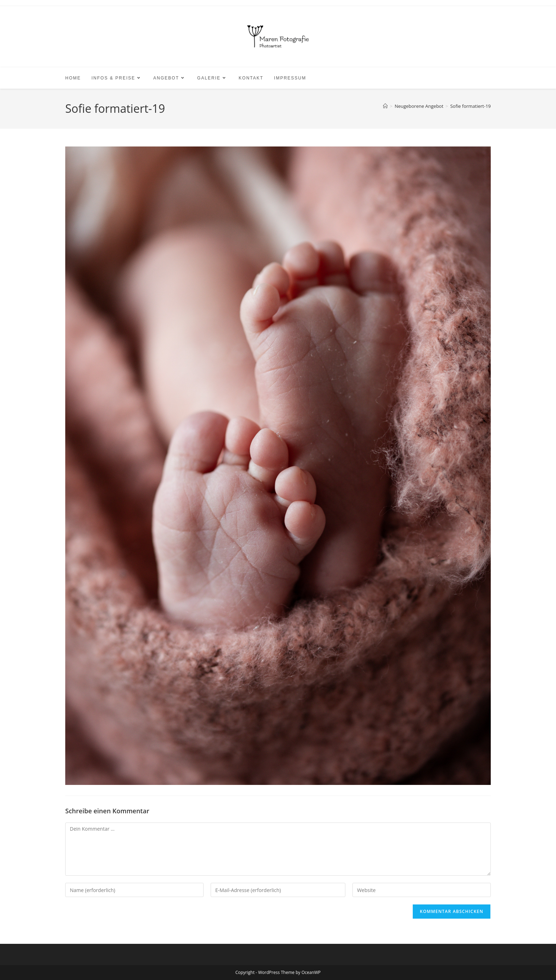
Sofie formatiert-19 (471, 106)
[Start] (385, 106)
